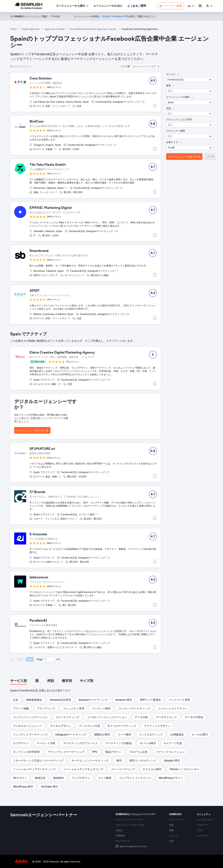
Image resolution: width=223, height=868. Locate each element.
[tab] (18, 681)
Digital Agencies (31, 29)
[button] (191, 6)
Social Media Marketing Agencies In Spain (93, 29)
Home (13, 29)
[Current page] (49, 659)
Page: (40, 659)
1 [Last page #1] (60, 659)
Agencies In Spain (55, 29)
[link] (108, 6)
